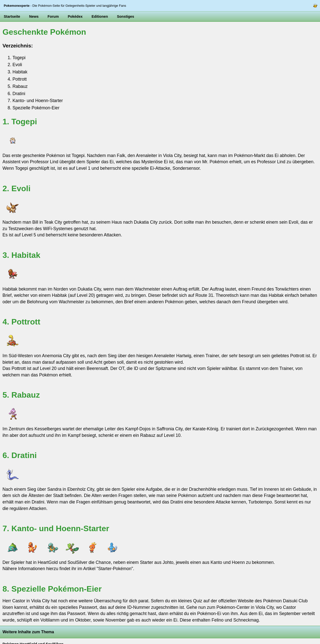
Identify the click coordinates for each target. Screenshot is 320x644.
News (34, 16)
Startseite (12, 16)
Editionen (100, 16)
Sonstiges (126, 16)
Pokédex (75, 16)
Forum (53, 16)
